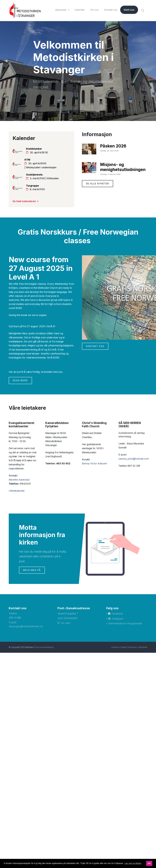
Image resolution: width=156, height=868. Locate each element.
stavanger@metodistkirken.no (26, 626)
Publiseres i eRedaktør (138, 647)
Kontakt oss (95, 346)
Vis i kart (65, 623)
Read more (20, 380)
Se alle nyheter (98, 184)
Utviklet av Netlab (119, 647)
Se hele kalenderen (24, 201)
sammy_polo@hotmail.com (134, 459)
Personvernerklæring (44, 647)
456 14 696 (15, 618)
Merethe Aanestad (19, 480)
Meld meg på (32, 570)
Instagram (117, 619)
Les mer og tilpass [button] (133, 863)
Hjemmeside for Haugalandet (125, 623)
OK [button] (149, 863)
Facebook (117, 614)
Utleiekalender (17, 491)
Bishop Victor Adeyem (94, 464)
